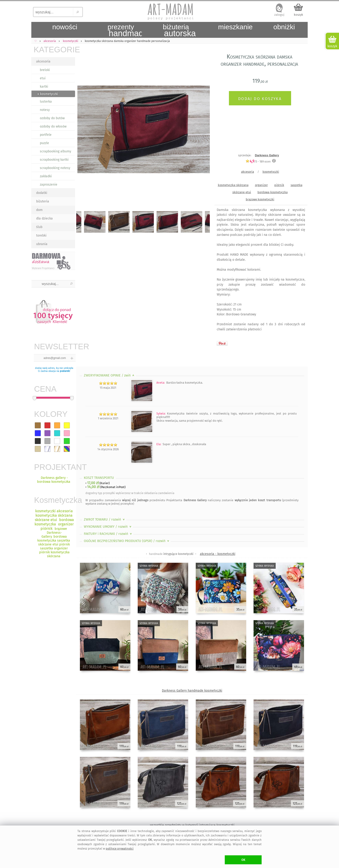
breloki (45, 70)
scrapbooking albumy (56, 151)
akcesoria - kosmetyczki (218, 554)
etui (43, 78)
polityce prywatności (120, 849)
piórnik (279, 185)
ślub (39, 227)
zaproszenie (49, 185)
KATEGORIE (54, 49)
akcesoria (43, 61)
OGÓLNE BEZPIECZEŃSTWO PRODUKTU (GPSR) (127, 541)
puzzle (44, 143)
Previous (84, 130)
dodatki (42, 193)
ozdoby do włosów (53, 126)
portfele (46, 135)
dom (39, 210)
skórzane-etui (242, 192)
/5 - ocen (258, 161)
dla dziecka (44, 218)
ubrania (42, 244)
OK (243, 860)
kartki (44, 87)
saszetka (297, 185)
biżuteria (43, 201)
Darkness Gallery (267, 155)
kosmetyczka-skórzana (233, 185)
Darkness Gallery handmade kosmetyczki (192, 691)
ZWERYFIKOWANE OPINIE (110, 375)
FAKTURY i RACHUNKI (108, 534)
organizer (261, 185)
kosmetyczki (271, 172)
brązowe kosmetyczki (260, 199)
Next (202, 130)
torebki (41, 236)
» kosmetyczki (48, 94)
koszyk (298, 15)
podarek (65, 371)
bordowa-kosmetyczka (273, 192)
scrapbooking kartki (54, 160)
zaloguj (279, 15)
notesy (45, 110)
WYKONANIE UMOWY (108, 527)
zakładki (46, 176)
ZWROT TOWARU (105, 520)
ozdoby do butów (52, 118)
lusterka (46, 102)
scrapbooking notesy (55, 168)
